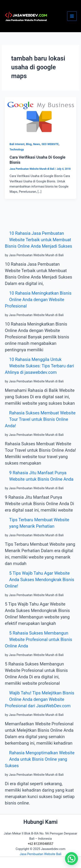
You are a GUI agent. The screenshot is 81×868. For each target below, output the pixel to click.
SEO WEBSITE (50, 144)
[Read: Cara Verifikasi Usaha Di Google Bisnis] (40, 117)
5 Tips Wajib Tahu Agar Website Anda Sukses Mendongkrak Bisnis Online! (39, 580)
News (37, 144)
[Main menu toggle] (72, 16)
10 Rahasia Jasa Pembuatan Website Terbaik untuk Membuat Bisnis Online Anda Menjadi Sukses (38, 240)
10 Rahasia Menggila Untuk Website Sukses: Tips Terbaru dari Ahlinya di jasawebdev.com (39, 366)
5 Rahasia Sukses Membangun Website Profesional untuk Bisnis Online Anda (38, 639)
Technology (17, 149)
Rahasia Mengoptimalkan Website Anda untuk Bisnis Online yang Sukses (40, 759)
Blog (29, 144)
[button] (71, 859)
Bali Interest (17, 144)
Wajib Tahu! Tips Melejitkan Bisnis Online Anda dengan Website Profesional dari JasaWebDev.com (39, 699)
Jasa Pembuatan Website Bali (40, 854)
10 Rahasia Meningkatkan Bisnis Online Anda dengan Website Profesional (38, 300)
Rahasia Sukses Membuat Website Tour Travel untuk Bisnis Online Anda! (40, 419)
